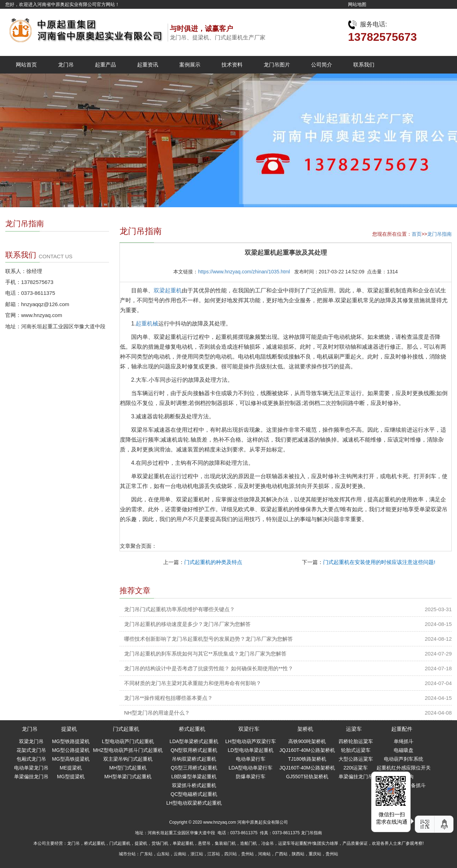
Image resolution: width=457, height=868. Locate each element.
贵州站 (247, 854)
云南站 (180, 854)
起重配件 (402, 729)
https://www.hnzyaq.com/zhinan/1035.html (244, 272)
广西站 (281, 854)
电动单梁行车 (251, 759)
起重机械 (147, 324)
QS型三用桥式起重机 (194, 768)
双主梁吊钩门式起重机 (128, 759)
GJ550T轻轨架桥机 (307, 777)
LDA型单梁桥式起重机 (194, 741)
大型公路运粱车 (356, 759)
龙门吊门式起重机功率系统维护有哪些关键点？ (179, 609)
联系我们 (364, 65)
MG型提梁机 (71, 777)
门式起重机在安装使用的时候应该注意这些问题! (379, 562)
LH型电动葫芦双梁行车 (251, 741)
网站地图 (357, 4)
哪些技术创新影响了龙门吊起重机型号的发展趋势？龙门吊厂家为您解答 (208, 639)
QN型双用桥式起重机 (194, 750)
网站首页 (26, 65)
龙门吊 (66, 65)
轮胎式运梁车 (356, 750)
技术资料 (232, 65)
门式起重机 (126, 729)
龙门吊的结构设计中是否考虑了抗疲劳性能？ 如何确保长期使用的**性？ (209, 668)
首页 (417, 234)
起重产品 (105, 65)
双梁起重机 (168, 290)
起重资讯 (148, 65)
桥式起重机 (192, 729)
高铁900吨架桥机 (307, 741)
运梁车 (354, 729)
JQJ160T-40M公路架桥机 (307, 750)
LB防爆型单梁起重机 (194, 777)
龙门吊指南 (439, 234)
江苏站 (214, 854)
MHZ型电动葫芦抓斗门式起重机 (128, 750)
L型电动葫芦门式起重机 (128, 741)
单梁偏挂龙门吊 (31, 777)
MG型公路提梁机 (71, 750)
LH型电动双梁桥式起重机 (194, 803)
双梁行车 (249, 729)
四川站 (231, 854)
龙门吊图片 (277, 65)
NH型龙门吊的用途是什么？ (157, 713)
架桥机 (305, 729)
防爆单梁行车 (251, 777)
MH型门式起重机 (128, 768)
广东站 (146, 854)
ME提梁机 (71, 768)
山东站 (163, 854)
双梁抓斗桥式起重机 (194, 785)
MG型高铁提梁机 (71, 759)
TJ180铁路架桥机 (307, 759)
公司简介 (322, 65)
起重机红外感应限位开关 (404, 768)
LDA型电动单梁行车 (250, 768)
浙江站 (197, 854)
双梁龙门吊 (31, 741)
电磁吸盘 (404, 750)
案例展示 (190, 65)
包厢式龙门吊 (31, 759)
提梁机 (69, 729)
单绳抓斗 (404, 741)
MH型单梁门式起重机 (128, 777)
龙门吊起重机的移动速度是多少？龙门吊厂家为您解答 (187, 624)
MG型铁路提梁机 (71, 741)
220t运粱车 (356, 768)
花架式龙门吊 (31, 750)
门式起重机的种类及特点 (213, 562)
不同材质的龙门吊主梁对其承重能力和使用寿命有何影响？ (193, 683)
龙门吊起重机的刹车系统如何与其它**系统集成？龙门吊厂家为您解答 (205, 654)
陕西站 (298, 854)
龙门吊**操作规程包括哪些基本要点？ (168, 698)
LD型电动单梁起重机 (251, 750)
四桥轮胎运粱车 (356, 741)
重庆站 (315, 854)
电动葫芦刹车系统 (404, 759)
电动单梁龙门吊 (31, 768)
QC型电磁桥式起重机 (194, 794)
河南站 (264, 854)
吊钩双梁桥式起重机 (194, 759)
